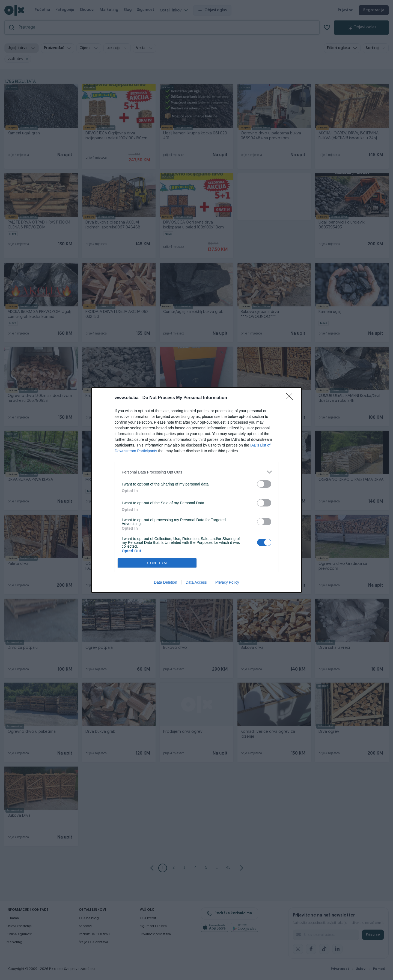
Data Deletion (166, 582)
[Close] (291, 398)
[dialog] (196, 490)
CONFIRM (157, 563)
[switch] (264, 484)
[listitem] (196, 472)
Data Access (196, 582)
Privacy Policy (227, 582)
